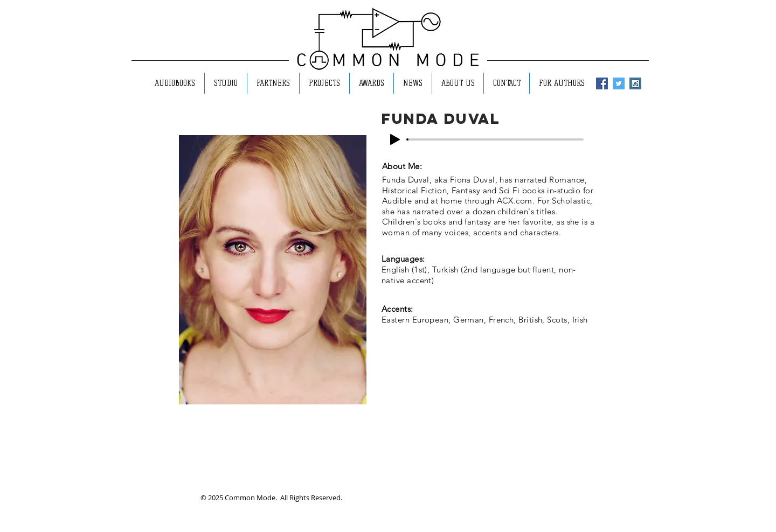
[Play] (395, 139)
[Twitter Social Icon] (619, 83)
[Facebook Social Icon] (602, 83)
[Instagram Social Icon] (635, 83)
